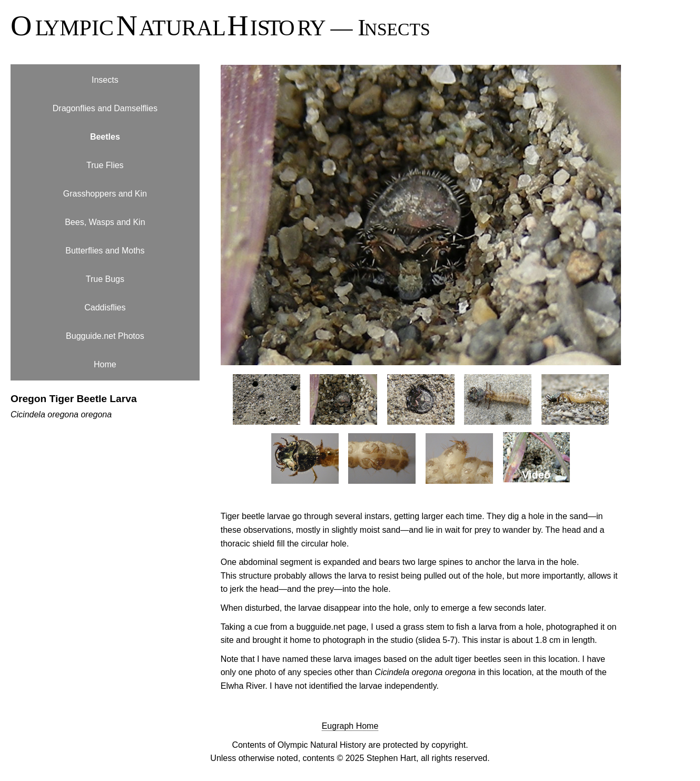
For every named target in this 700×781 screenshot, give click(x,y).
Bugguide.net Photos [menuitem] (105, 336)
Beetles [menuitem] (105, 137)
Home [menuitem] (105, 364)
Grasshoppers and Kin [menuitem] (105, 194)
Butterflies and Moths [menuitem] (105, 251)
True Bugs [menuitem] (105, 279)
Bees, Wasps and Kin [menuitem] (105, 222)
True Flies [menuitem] (105, 165)
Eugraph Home (350, 726)
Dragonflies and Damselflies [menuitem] (105, 108)
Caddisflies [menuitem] (105, 307)
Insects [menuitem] (105, 80)
